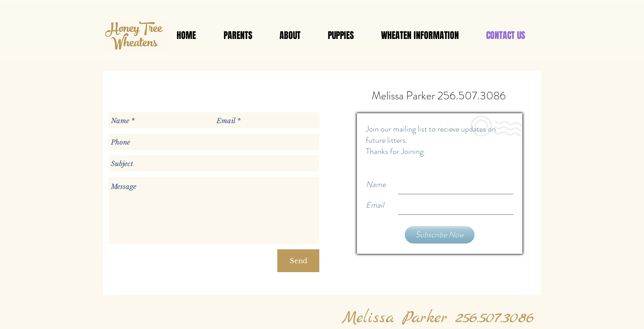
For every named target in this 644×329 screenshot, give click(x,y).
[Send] (298, 261)
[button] (238, 35)
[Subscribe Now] (440, 235)
